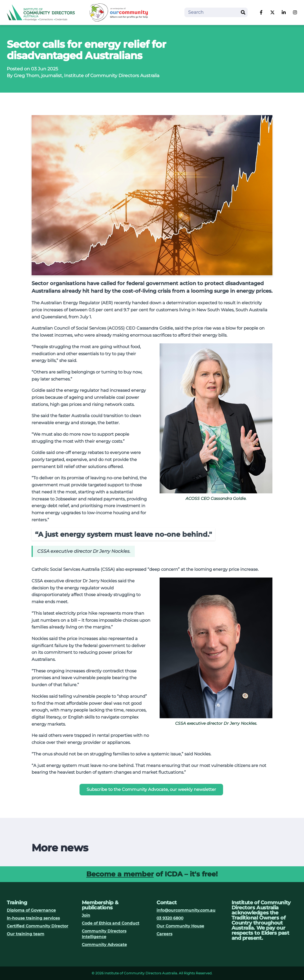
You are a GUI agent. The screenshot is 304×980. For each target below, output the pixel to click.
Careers (164, 934)
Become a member (120, 874)
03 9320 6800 (170, 918)
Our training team (26, 934)
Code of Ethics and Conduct (111, 923)
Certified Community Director (38, 926)
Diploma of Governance (31, 910)
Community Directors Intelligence (104, 934)
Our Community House (180, 926)
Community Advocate (104, 945)
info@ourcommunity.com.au (186, 910)
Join (86, 915)
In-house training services (33, 918)
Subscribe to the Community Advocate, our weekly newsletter (151, 789)
